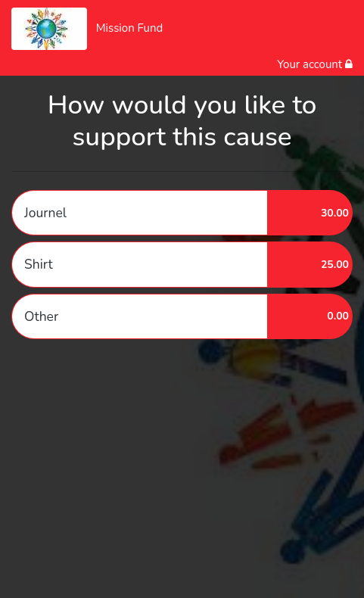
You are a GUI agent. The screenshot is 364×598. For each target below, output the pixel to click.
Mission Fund (130, 28)
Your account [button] (315, 64)
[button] (182, 213)
